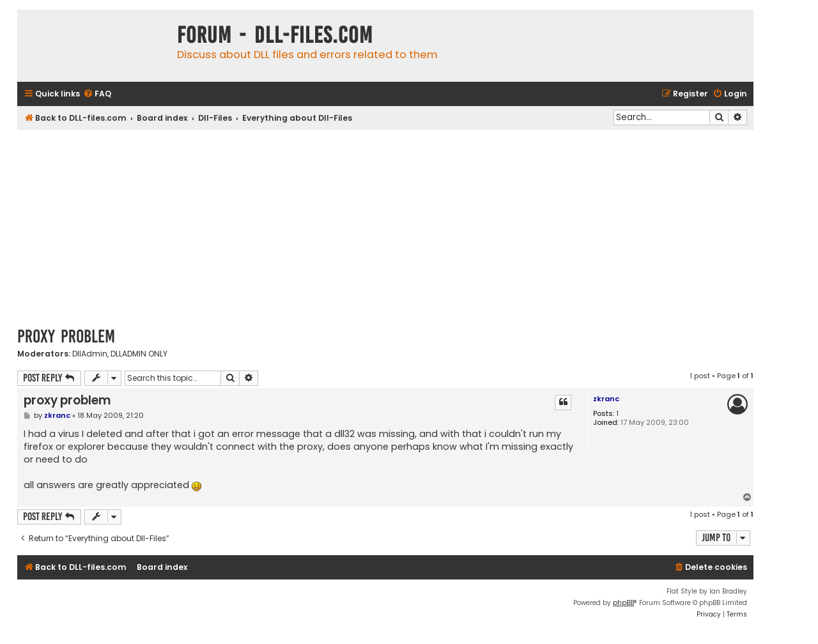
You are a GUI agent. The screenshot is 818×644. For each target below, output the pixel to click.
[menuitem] (97, 94)
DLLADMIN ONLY (139, 354)
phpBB (623, 603)
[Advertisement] (385, 226)
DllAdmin (90, 354)
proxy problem (66, 336)
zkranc (606, 399)
